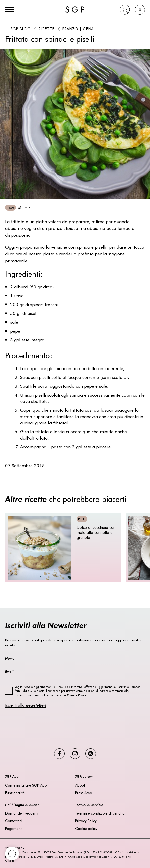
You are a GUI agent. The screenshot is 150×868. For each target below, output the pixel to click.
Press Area (84, 793)
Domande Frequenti (22, 813)
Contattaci (14, 821)
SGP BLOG (21, 29)
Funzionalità (15, 793)
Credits (10, 861)
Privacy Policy (86, 821)
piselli (101, 247)
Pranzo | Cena (78, 29)
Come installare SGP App (26, 785)
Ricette (46, 29)
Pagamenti (14, 828)
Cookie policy (86, 828)
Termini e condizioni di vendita (100, 813)
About (80, 785)
